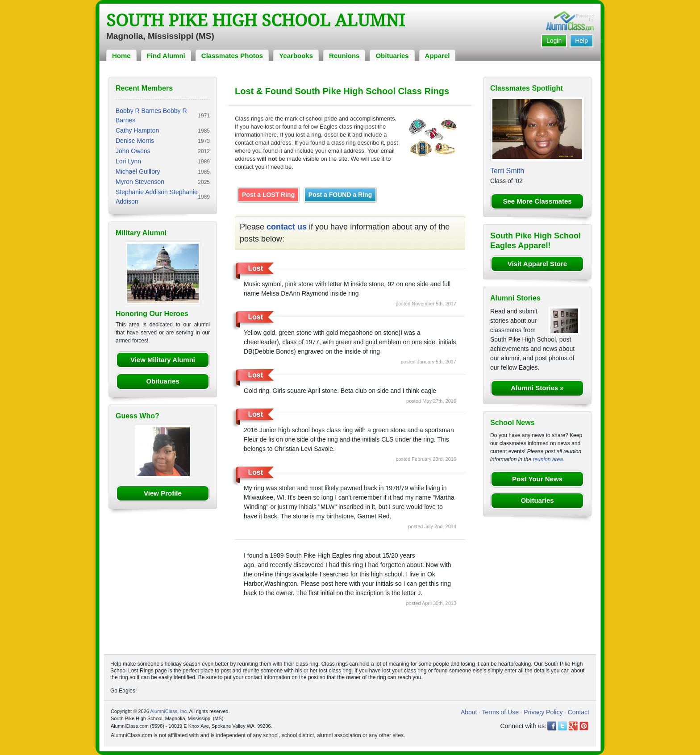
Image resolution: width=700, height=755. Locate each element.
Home (121, 56)
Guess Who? (137, 416)
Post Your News (537, 479)
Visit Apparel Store (537, 264)
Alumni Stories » (537, 388)
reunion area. (548, 459)
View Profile (163, 493)
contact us (287, 227)
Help (581, 41)
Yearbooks (296, 56)
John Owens (133, 151)
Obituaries (392, 56)
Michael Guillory (138, 171)
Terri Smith (507, 171)
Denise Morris (135, 141)
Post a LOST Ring (268, 195)
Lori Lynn (128, 161)
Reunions (344, 56)
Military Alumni (141, 233)
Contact (579, 712)
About (469, 712)
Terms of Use (500, 712)
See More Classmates (537, 201)
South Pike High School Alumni (256, 21)
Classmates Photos (232, 56)
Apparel (437, 56)
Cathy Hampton (137, 130)
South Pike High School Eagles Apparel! (535, 241)
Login (554, 41)
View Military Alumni (163, 360)
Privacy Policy (543, 712)
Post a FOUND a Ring (340, 195)
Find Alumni (166, 56)
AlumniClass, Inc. (169, 711)
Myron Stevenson (140, 182)
